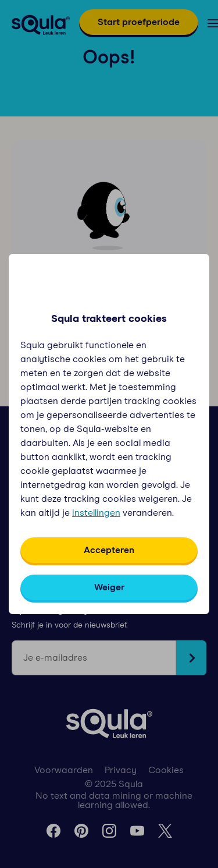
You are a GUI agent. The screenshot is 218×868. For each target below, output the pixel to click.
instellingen (96, 513)
